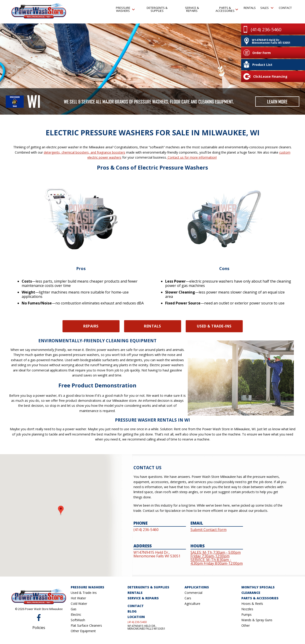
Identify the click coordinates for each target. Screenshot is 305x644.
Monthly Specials (258, 587)
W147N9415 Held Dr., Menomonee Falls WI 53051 (146, 627)
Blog (132, 611)
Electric (76, 614)
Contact (285, 8)
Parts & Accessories (227, 9)
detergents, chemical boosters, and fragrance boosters (85, 152)
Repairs (91, 326)
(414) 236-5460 (137, 622)
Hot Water (78, 598)
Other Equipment (83, 631)
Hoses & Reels (252, 604)
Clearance (251, 593)
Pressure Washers (125, 9)
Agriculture (192, 604)
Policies (39, 628)
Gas (74, 609)
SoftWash (78, 620)
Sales (267, 8)
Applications (197, 587)
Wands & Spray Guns (257, 620)
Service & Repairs (192, 9)
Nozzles (247, 609)
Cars (188, 598)
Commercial (193, 593)
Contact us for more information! (192, 157)
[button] (61, 511)
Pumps (246, 614)
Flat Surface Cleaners (86, 625)
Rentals (250, 8)
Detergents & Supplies (157, 9)
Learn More (277, 102)
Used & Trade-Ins (214, 326)
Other (246, 625)
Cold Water (79, 604)
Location (136, 617)
